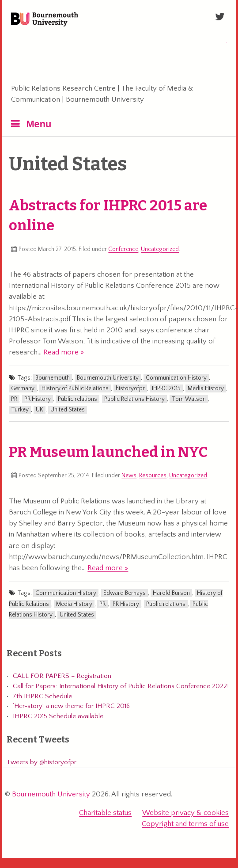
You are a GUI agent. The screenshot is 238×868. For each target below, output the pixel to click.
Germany (23, 388)
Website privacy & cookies (185, 813)
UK (40, 410)
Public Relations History (134, 399)
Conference (123, 249)
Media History (206, 388)
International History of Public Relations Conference (152, 54)
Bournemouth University (45, 20)
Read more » (64, 352)
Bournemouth (53, 378)
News (129, 476)
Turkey (20, 410)
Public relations (77, 399)
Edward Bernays (125, 593)
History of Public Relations (75, 388)
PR (14, 399)
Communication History (176, 378)
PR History (38, 399)
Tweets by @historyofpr (42, 762)
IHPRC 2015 (166, 388)
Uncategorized (160, 249)
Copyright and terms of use (185, 824)
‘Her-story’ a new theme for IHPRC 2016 (71, 706)
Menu (39, 124)
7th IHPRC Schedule (42, 696)
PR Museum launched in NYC (108, 452)
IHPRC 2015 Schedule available (58, 716)
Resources (153, 476)
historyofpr (130, 388)
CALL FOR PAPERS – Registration (62, 676)
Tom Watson (189, 399)
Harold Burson (171, 593)
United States (68, 410)
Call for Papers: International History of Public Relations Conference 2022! (121, 686)
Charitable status (105, 813)
